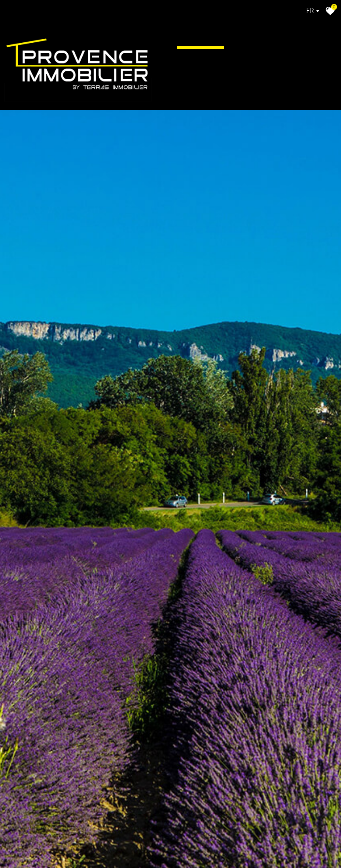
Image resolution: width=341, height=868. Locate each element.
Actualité (210, 61)
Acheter (249, 31)
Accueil (201, 31)
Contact (285, 92)
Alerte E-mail (222, 92)
